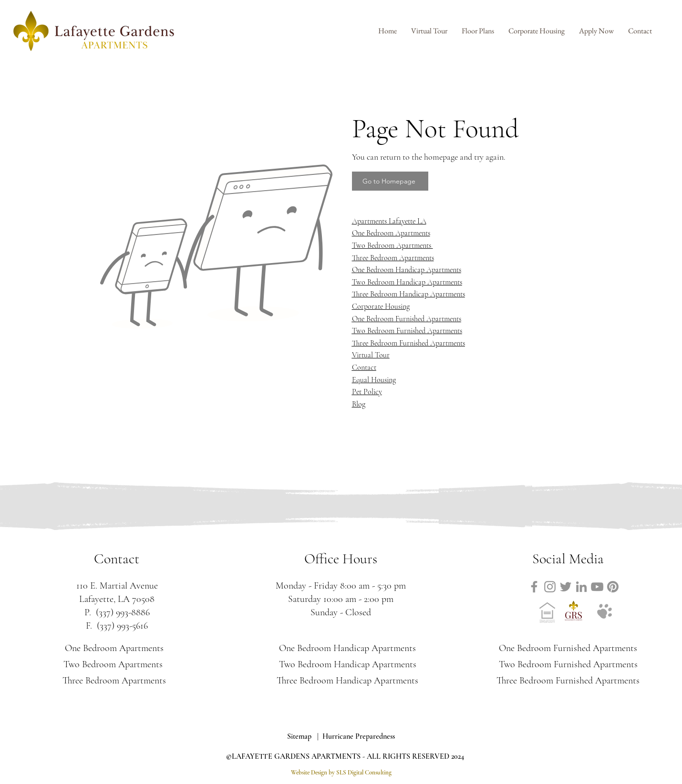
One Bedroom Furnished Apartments (407, 319)
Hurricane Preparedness (359, 736)
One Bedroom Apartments (114, 648)
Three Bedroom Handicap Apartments (408, 294)
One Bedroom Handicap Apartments (407, 270)
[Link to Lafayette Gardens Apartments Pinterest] (613, 587)
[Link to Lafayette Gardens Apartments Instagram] (550, 587)
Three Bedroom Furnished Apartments (408, 343)
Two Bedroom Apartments (114, 664)
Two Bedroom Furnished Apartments (407, 331)
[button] (478, 31)
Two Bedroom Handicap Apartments (407, 282)
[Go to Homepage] (390, 181)
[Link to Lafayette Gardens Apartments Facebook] (534, 587)
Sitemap (299, 736)
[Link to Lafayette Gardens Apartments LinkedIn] (581, 587)
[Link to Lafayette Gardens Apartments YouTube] (597, 587)
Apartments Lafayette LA (389, 221)
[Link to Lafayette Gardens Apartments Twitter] (566, 587)
